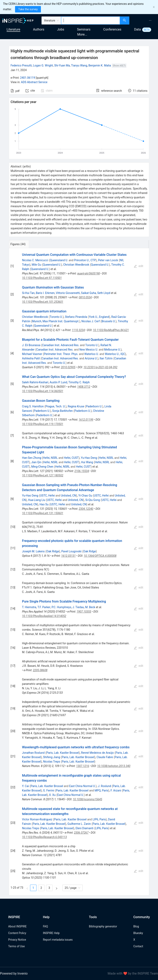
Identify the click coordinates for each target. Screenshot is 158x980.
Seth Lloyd (104, 293)
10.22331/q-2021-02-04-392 (100, 367)
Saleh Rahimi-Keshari (35, 382)
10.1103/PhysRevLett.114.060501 (43, 391)
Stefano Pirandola (76, 317)
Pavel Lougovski (71, 551)
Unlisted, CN (69, 496)
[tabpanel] (79, 572)
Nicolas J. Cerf (91, 321)
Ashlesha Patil (31, 358)
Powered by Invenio (14, 973)
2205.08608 (40, 670)
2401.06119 (28, 78)
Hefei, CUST (71, 458)
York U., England (99, 317)
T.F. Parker (44, 607)
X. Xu (52, 795)
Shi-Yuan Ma (62, 65)
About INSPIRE (17, 926)
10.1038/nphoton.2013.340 (114, 766)
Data (137, 29)
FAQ (45, 926)
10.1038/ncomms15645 (87, 799)
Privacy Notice (17, 940)
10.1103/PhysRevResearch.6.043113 (44, 837)
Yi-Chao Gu (85, 496)
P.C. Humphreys (61, 607)
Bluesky (138, 933)
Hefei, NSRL (50, 458)
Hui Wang (87, 462)
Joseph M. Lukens (33, 551)
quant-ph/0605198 (89, 273)
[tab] (22, 244)
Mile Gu (36, 265)
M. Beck (90, 607)
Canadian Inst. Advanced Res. (61, 345)
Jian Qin (36, 462)
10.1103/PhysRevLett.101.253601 (43, 302)
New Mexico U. (89, 350)
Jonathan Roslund (33, 753)
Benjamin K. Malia (100, 65)
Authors (39, 29)
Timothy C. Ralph (79, 382)
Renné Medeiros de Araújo (97, 753)
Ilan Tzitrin (106, 358)
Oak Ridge (53, 551)
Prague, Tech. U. (56, 406)
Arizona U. (91, 358)
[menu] (144, 20)
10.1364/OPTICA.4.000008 (100, 556)
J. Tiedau (78, 607)
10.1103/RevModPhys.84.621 (111, 330)
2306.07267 (81, 833)
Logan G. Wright (43, 65)
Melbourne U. (112, 350)
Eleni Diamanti (85, 828)
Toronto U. (56, 317)
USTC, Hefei (47, 496)
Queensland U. (59, 260)
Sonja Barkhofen (63, 411)
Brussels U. (108, 321)
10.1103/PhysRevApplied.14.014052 (44, 616)
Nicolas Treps (52, 762)
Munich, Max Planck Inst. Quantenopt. (56, 321)
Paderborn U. (94, 406)
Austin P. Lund (59, 382)
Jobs (61, 29)
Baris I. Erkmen (45, 293)
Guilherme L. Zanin (79, 824)
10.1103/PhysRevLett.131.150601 (43, 513)
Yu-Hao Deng (89, 458)
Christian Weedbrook (76, 265)
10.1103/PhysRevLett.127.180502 (43, 475)
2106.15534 (82, 471)
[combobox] (91, 20)
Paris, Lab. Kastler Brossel (63, 753)
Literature (13, 29)
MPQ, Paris (101, 790)
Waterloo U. (91, 354)
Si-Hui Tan (28, 293)
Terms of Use (17, 946)
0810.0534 (85, 297)
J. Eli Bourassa (31, 345)
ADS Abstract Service (34, 82)
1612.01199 (86, 420)
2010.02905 (68, 367)
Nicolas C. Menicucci (35, 260)
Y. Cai (25, 786)
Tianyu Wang (79, 65)
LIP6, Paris (99, 819)
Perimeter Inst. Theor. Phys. (61, 354)
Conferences (112, 29)
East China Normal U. (82, 786)
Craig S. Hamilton (33, 406)
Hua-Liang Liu (37, 500)
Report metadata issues (58, 940)
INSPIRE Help (51, 933)
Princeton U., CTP (85, 260)
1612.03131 (68, 556)
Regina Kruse (76, 406)
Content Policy (17, 933)
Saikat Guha (89, 293)
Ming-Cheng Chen (42, 467)
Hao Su (44, 504)
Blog (136, 926)
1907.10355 (84, 612)
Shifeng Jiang (52, 757)
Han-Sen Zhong (32, 458)
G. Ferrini (49, 790)
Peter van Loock (108, 260)
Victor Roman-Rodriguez (37, 819)
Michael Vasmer (32, 354)
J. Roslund (104, 786)
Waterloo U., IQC (115, 354)
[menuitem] (150, 20)
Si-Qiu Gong (93, 500)
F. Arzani (116, 790)
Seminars (84, 29)
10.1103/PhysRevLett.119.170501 (43, 424)
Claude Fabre (105, 757)
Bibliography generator (103, 926)
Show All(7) (119, 66)
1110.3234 (78, 330)
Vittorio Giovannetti (68, 293)
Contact (138, 946)
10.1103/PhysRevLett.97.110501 (42, 278)
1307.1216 (83, 766)
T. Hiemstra (29, 607)
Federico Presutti (21, 65)
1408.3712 (84, 387)
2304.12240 (86, 509)
